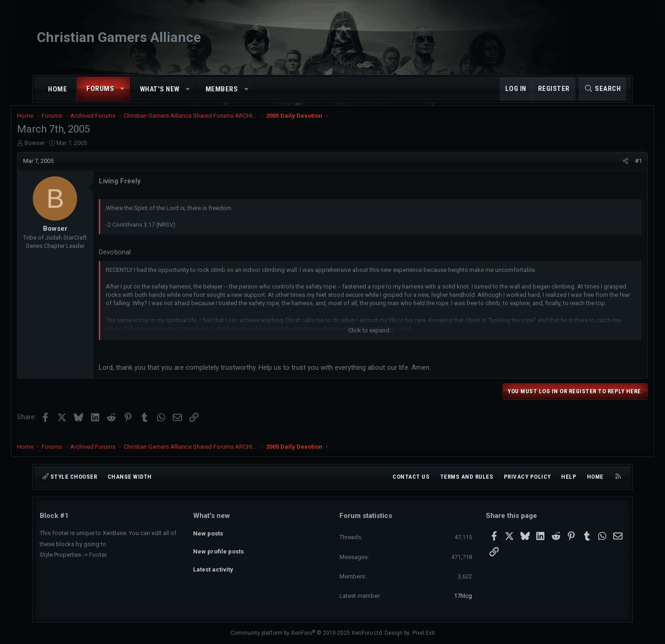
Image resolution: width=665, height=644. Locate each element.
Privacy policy (527, 477)
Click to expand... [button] (371, 337)
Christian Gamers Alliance (119, 37)
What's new (160, 89)
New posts (208, 532)
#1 (616, 167)
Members (222, 89)
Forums (100, 89)
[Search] (602, 89)
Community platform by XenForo (307, 633)
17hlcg (463, 596)
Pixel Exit (424, 633)
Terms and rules (467, 477)
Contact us (411, 477)
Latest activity (213, 565)
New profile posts (218, 549)
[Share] (603, 167)
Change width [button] (130, 477)
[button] (123, 89)
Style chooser (70, 477)
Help (569, 477)
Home (57, 89)
